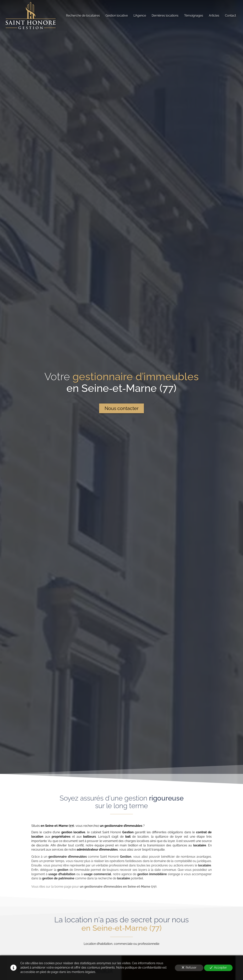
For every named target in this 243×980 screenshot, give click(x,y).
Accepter (218, 968)
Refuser (189, 968)
